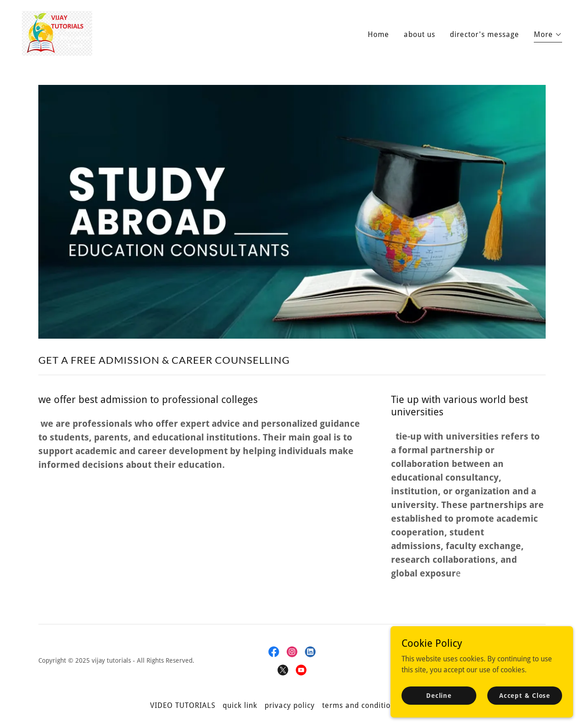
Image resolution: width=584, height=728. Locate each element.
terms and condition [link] (359, 705)
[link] (57, 33)
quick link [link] (240, 705)
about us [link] (420, 34)
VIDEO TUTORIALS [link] (183, 705)
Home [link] (378, 34)
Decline (439, 695)
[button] (548, 36)
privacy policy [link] (290, 705)
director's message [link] (485, 34)
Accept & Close (525, 695)
